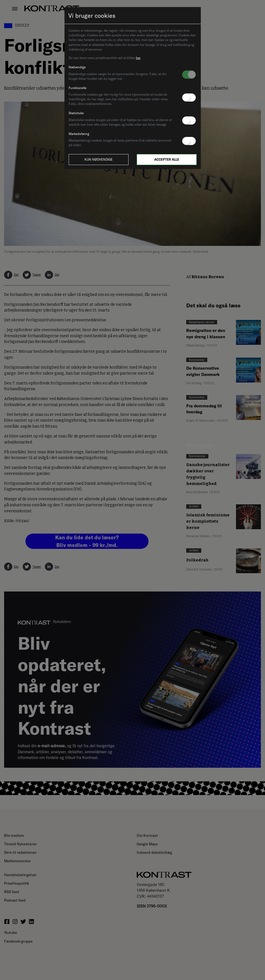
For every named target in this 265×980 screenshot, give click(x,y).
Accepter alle (167, 159)
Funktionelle (78, 88)
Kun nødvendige (99, 159)
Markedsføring (79, 134)
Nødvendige (77, 67)
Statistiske (76, 113)
